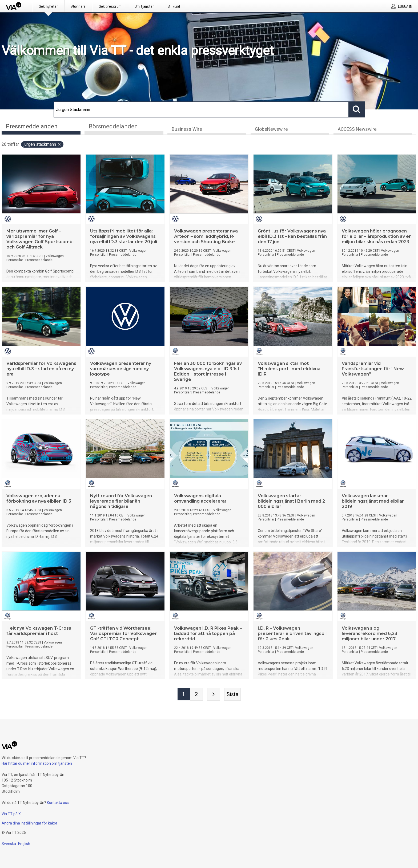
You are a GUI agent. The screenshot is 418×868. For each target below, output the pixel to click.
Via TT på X (11, 814)
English (24, 844)
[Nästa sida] (214, 695)
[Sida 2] (196, 695)
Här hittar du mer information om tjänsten (37, 763)
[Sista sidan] (232, 695)
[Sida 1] (184, 695)
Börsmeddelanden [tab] (113, 126)
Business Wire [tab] (187, 130)
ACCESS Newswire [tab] (357, 130)
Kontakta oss (58, 803)
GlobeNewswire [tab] (271, 130)
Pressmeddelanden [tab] (32, 126)
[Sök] (201, 109)
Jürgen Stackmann (43, 145)
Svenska (9, 844)
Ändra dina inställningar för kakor (29, 823)
